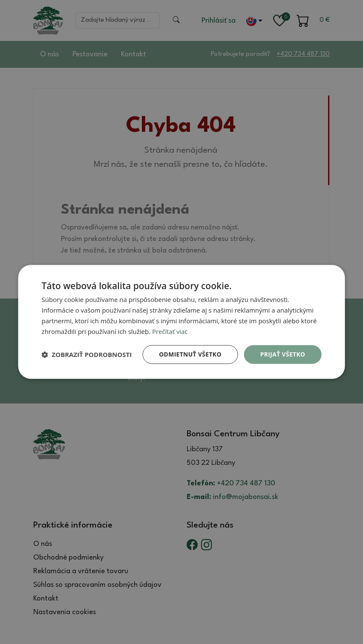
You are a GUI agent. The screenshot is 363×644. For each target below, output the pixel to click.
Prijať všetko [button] (282, 354)
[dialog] (182, 322)
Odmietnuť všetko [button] (189, 354)
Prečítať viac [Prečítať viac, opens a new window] (170, 331)
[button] (87, 355)
